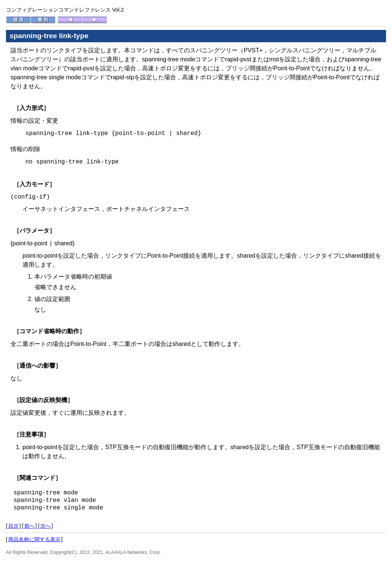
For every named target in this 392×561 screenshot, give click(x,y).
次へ (46, 526)
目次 (13, 526)
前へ (30, 526)
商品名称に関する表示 (34, 539)
